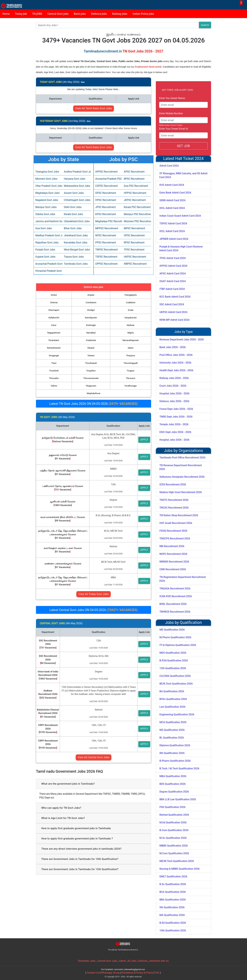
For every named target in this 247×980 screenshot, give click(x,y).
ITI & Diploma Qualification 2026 (178, 645)
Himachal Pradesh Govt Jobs (48, 271)
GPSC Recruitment (106, 193)
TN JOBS (37, 14)
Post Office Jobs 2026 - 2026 (176, 355)
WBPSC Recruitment (135, 264)
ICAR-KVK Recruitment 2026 (176, 596)
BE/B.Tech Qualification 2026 (176, 684)
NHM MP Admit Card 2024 (174, 320)
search (205, 25)
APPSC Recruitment (106, 172)
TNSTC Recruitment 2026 (174, 500)
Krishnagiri (91, 325)
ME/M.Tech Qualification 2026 (177, 861)
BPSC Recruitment (134, 179)
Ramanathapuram (131, 340)
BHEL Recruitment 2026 (173, 604)
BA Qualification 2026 (172, 691)
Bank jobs (80, 14)
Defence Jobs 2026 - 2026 (174, 401)
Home (6, 14)
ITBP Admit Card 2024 (172, 289)
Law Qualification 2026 (172, 707)
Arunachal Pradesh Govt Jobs (48, 264)
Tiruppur (131, 371)
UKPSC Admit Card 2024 (173, 312)
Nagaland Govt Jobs (47, 200)
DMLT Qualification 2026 (173, 876)
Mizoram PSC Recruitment (137, 221)
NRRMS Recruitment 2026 (174, 562)
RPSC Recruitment (134, 243)
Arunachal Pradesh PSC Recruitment (108, 179)
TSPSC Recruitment (106, 257)
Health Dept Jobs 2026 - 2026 (176, 370)
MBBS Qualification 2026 (174, 846)
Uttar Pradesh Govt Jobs (48, 186)
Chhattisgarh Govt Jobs (77, 200)
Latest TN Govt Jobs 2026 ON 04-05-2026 (93, 404)
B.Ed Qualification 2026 (173, 923)
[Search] (117, 25)
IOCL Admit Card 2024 (172, 208)
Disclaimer (128, 973)
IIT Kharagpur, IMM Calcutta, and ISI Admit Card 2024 (183, 175)
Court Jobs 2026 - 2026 (173, 386)
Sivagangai (54, 356)
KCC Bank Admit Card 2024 (175, 297)
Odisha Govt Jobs (45, 214)
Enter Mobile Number (171, 113)
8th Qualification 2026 (172, 753)
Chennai (54, 303)
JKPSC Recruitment (135, 200)
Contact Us (93, 973)
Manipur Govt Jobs (46, 207)
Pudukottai (91, 340)
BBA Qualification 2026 (173, 900)
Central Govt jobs (58, 14)
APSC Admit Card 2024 (173, 274)
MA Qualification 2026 (172, 915)
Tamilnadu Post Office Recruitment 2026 (182, 458)
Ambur (54, 295)
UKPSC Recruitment (135, 257)
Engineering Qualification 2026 (177, 714)
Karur (54, 325)
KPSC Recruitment (106, 214)
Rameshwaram (54, 348)
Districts (143, 961)
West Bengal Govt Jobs (77, 250)
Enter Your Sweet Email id (173, 129)
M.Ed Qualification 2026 (173, 822)
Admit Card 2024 (169, 166)
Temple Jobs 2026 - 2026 (174, 424)
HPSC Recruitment (106, 200)
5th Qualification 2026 (172, 907)
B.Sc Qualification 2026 (173, 884)
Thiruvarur (131, 378)
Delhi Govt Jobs (73, 207)
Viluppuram (91, 386)
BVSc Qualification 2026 (173, 699)
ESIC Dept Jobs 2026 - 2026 (175, 432)
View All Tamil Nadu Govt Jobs (94, 108)
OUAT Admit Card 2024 (173, 281)
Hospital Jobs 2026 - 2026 (174, 393)
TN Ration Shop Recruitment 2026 (179, 515)
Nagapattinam (54, 333)
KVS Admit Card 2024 (172, 185)
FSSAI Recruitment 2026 (173, 531)
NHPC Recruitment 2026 (173, 554)
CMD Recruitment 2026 (173, 569)
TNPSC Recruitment (106, 250)
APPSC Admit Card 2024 (173, 266)
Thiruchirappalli (131, 363)
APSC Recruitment (134, 172)
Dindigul (91, 310)
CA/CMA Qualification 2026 (175, 676)
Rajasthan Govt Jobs (47, 243)
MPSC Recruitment (134, 228)
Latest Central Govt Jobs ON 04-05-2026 (94, 610)
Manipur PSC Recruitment (137, 214)
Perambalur (54, 340)
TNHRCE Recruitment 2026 (175, 612)
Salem (131, 348)
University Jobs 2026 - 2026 (175, 363)
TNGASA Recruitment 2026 (175, 589)
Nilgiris (131, 333)
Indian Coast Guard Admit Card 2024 (180, 216)
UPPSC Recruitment (106, 264)
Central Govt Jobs (107, 961)
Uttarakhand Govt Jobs (77, 221)
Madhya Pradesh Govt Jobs (48, 235)
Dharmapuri (54, 310)
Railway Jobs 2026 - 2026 (174, 378)
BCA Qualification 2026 (173, 892)
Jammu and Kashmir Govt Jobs (48, 221)
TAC (157, 973)
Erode (131, 310)
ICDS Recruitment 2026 (173, 484)
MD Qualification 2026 (172, 630)
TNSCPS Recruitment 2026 (175, 538)
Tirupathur (91, 371)
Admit (122, 961)
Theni (54, 363)
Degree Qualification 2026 (174, 792)
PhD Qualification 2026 (172, 807)
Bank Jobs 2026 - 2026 (173, 347)
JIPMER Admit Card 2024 (174, 239)
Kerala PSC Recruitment (137, 207)
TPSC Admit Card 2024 (173, 258)
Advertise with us (159, 961)
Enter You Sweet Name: (172, 98)
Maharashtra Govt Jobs (77, 186)
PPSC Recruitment (106, 243)
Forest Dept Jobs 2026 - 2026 (176, 409)
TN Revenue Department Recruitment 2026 (180, 467)
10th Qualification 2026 (173, 930)
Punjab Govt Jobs (45, 250)
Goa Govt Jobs (44, 228)
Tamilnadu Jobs (87, 961)
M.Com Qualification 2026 (174, 853)
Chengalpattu (131, 295)
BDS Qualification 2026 (173, 784)
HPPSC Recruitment (135, 193)
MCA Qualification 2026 (173, 722)
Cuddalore (131, 303)
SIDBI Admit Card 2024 (172, 200)
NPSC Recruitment (106, 235)
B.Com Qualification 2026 (174, 830)
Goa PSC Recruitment (136, 186)
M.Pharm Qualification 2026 (175, 637)
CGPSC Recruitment (106, 186)
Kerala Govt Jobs (73, 214)
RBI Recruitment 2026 (172, 546)
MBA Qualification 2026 (173, 776)
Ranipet (91, 348)
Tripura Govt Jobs (74, 257)
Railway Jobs (120, 14)
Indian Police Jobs (143, 14)
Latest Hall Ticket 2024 (183, 159)
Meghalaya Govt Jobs (47, 193)
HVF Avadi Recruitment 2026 (176, 523)
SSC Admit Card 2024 (172, 304)
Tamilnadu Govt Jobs (76, 264)
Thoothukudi (91, 363)
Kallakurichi (54, 318)
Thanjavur (131, 356)
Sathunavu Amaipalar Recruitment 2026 (182, 477)
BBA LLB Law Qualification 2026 (178, 799)
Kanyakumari (131, 318)
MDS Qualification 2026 (173, 653)
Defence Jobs (99, 14)
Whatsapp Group (110, 973)
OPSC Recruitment (134, 235)
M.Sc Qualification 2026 (173, 838)
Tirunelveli (54, 371)
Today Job (21, 14)
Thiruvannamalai (91, 378)
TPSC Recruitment (134, 250)
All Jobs (132, 961)
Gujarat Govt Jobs (45, 257)
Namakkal (91, 333)
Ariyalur (91, 295)
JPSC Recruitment (105, 207)
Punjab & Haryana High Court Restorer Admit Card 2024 (181, 249)
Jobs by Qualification (184, 623)
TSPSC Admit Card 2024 (173, 223)
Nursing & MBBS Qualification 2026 (179, 869)
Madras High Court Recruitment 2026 (181, 492)
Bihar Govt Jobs (73, 228)
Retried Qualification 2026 (174, 815)
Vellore (54, 386)
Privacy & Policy (144, 973)
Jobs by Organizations (183, 451)
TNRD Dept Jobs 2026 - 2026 (176, 417)
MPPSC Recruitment (107, 228)
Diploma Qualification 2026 (175, 745)
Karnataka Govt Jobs (76, 243)
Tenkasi (91, 356)
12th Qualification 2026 (173, 668)
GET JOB (183, 146)
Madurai (131, 325)
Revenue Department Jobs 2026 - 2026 (182, 339)
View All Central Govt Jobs (94, 757)
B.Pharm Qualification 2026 (175, 761)
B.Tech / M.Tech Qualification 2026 (179, 768)
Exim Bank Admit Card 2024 (175, 193)
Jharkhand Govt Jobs (76, 235)
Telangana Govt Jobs (47, 172)
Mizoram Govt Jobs (46, 179)
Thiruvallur (54, 378)
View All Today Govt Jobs (94, 594)
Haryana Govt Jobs (75, 179)
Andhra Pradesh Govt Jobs (77, 172)
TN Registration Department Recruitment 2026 (182, 579)
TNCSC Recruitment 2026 (174, 508)
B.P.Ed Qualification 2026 (174, 660)
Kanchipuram (91, 318)
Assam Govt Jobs (74, 193)
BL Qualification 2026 (172, 738)
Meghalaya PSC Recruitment (108, 221)
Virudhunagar (131, 386)
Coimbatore (91, 303)
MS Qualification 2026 (172, 730)
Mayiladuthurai (93, 393)
